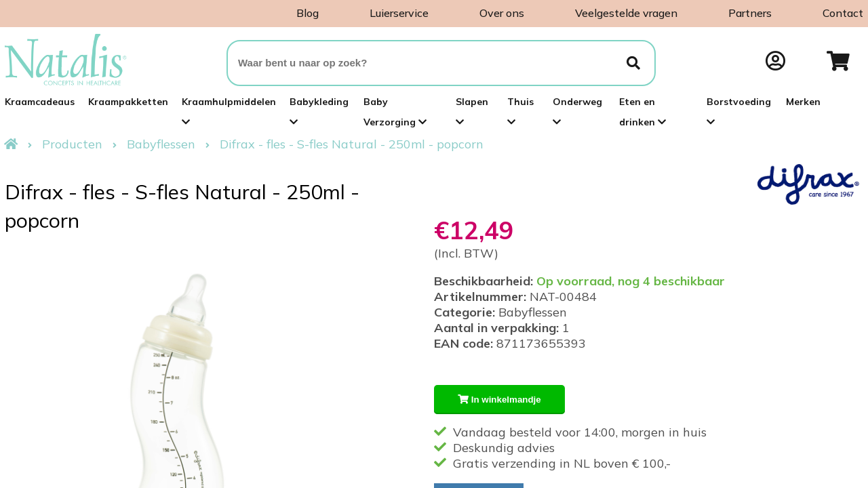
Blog (308, 13)
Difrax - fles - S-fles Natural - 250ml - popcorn (352, 144)
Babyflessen (161, 144)
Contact (843, 13)
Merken (803, 102)
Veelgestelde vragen (626, 13)
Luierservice (399, 13)
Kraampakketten (128, 102)
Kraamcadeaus (40, 102)
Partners (750, 13)
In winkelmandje (499, 400)
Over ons (502, 13)
